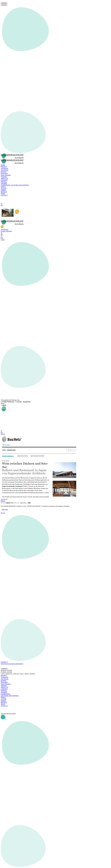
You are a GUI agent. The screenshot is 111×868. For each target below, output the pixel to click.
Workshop (4, 686)
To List (3, 513)
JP (1, 204)
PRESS (3, 501)
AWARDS (4, 692)
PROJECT (4, 675)
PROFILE (4, 691)
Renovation (4, 682)
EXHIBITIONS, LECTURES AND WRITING (10, 695)
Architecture (4, 229)
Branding (4, 681)
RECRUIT (4, 702)
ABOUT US (4, 687)
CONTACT (4, 706)
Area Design (4, 679)
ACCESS (4, 699)
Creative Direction (6, 231)
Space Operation (6, 684)
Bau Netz (5, 509)
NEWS (3, 704)
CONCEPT (4, 689)
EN (2, 205)
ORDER (3, 701)
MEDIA (3, 697)
